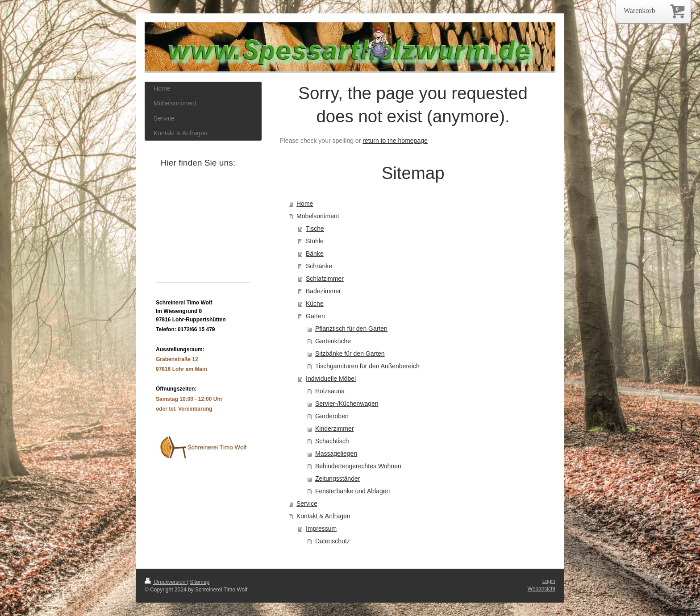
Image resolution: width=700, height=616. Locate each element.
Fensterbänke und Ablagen (352, 491)
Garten (315, 316)
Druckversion (166, 582)
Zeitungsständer (337, 479)
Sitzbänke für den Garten (350, 354)
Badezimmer (323, 291)
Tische (315, 229)
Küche (315, 304)
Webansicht (542, 589)
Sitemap (200, 582)
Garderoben (332, 416)
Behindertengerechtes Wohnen (358, 466)
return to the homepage (395, 141)
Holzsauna (330, 391)
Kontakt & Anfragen (323, 516)
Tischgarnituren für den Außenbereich (367, 366)
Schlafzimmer (325, 279)
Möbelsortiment (318, 216)
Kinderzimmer (334, 429)
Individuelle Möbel (331, 379)
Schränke (319, 266)
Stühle (315, 241)
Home (305, 204)
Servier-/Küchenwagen (347, 404)
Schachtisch (332, 441)
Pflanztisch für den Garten (351, 329)
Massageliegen (336, 454)
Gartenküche (333, 341)
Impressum (321, 529)
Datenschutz (333, 541)
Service (307, 504)
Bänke (315, 254)
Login (549, 581)
